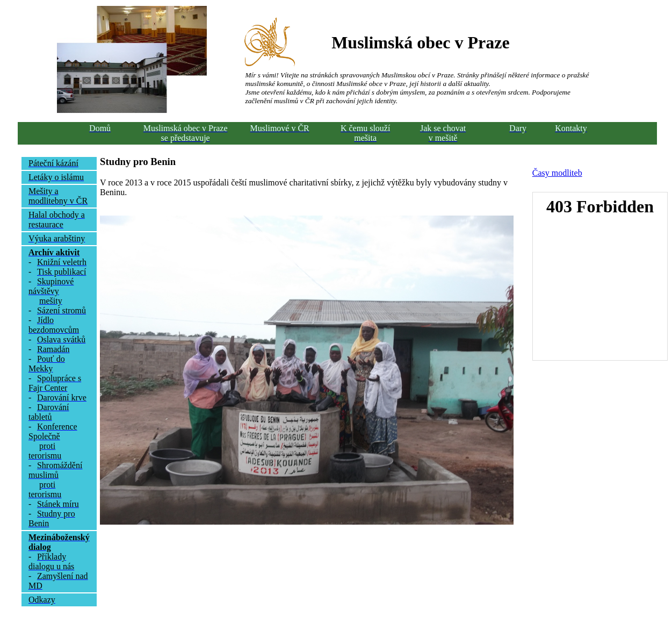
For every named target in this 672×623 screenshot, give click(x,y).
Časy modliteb (557, 173)
